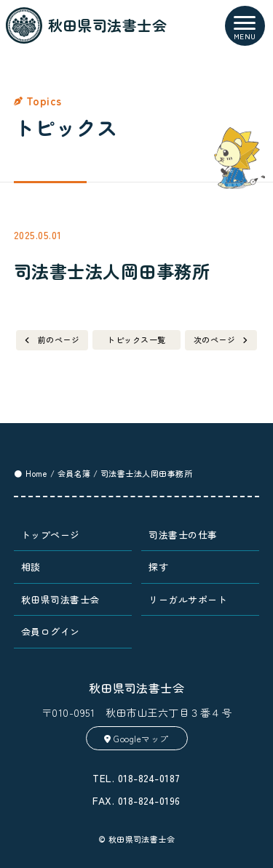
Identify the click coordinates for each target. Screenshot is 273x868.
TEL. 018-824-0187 (136, 778)
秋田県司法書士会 (60, 599)
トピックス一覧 (136, 339)
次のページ (214, 339)
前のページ (59, 339)
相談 (31, 567)
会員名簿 (74, 473)
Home (36, 473)
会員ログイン (51, 631)
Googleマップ (136, 738)
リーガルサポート (188, 599)
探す (158, 567)
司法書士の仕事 (183, 535)
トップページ (51, 535)
